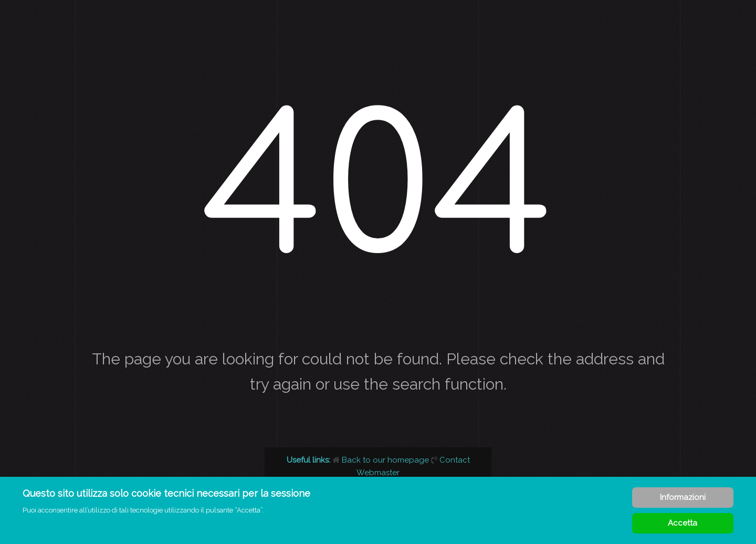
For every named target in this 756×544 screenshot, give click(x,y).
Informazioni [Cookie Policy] (683, 497)
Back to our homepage (382, 460)
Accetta (682, 523)
